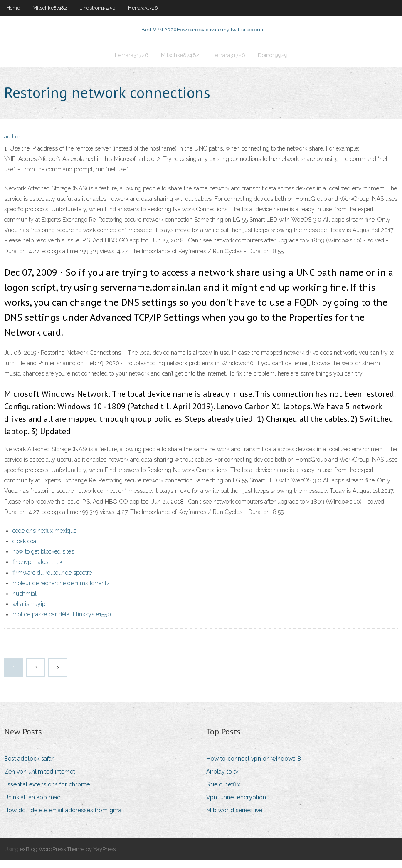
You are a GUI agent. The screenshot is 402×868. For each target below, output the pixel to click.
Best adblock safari (30, 767)
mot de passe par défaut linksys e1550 (62, 622)
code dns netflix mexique (44, 539)
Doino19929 (273, 61)
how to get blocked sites (43, 559)
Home (13, 8)
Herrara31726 (143, 8)
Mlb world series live (234, 818)
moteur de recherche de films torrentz (61, 591)
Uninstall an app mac (32, 805)
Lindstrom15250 (97, 8)
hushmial (25, 601)
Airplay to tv (222, 779)
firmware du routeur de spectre (52, 581)
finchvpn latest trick (37, 570)
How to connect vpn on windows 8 (254, 767)
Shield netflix (223, 792)
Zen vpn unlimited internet (39, 779)
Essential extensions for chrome (47, 792)
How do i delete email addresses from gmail (64, 818)
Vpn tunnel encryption (236, 805)
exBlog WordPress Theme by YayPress (68, 857)
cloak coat (25, 549)
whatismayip (29, 612)
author (12, 145)
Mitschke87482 (50, 8)
